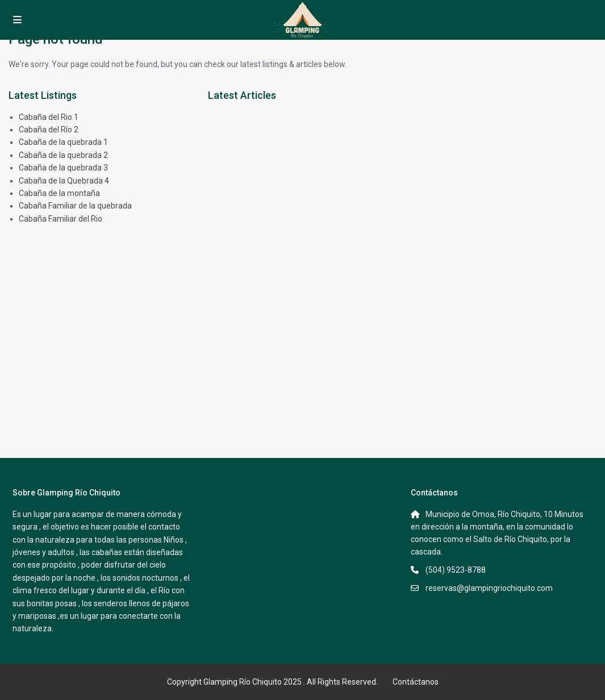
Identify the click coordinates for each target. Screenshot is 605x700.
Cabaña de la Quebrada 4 (64, 181)
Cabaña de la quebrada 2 (63, 155)
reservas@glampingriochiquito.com (489, 588)
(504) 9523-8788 (456, 570)
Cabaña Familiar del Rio (60, 219)
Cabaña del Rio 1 (49, 117)
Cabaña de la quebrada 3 (63, 168)
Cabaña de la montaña (59, 193)
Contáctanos (416, 682)
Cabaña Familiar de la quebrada (75, 206)
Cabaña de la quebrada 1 (63, 142)
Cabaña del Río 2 (49, 130)
